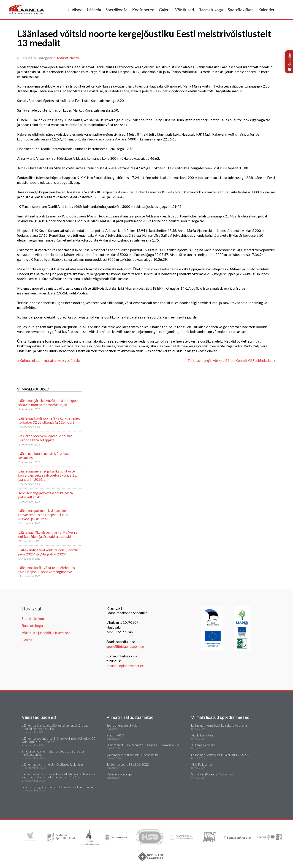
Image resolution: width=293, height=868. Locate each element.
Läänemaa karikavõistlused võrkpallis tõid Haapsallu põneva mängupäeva (47, 570)
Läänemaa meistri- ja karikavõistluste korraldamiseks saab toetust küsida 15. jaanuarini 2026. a (48, 475)
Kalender (266, 10)
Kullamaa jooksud (203, 745)
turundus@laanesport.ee (125, 666)
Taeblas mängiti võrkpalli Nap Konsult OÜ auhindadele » (232, 360)
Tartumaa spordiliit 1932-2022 (128, 764)
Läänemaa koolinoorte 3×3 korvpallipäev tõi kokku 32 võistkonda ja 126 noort (49, 420)
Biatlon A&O (115, 735)
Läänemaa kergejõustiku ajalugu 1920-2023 (221, 755)
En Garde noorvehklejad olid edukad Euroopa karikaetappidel (45, 438)
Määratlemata (68, 58)
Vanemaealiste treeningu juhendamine (133, 755)
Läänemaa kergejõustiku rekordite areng (219, 725)
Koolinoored (143, 10)
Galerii (165, 10)
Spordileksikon (241, 10)
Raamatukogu (211, 10)
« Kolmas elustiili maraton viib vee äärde (48, 360)
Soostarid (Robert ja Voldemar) (212, 774)
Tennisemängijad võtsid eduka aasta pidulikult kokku (46, 495)
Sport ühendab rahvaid (122, 725)
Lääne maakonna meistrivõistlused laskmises (44, 456)
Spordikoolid (117, 10)
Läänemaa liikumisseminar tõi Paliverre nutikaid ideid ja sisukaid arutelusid (48, 534)
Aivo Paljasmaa (201, 764)
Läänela (94, 10)
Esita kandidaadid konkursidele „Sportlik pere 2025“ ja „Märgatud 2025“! (48, 552)
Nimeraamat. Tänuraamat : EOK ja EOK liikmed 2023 (143, 745)
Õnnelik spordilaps (119, 774)
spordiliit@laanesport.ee (125, 646)
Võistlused (184, 10)
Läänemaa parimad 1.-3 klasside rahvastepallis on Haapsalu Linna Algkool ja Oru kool (43, 515)
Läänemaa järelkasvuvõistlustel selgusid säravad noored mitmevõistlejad (49, 403)
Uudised (75, 10)
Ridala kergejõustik (204, 735)
